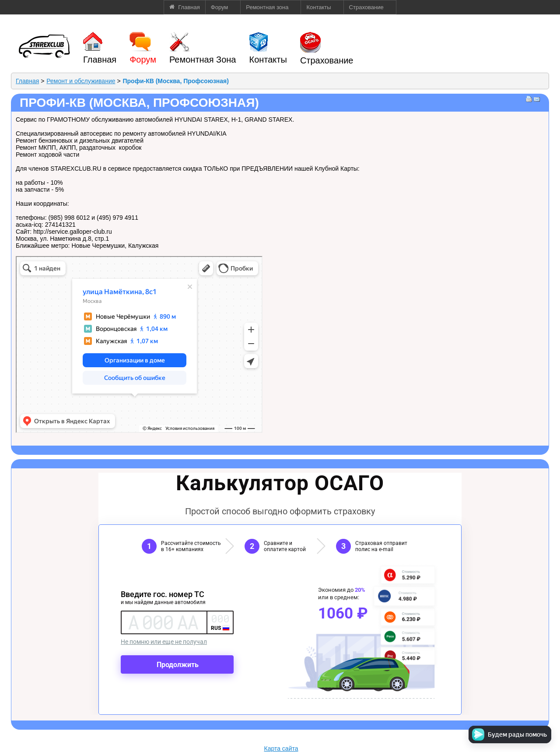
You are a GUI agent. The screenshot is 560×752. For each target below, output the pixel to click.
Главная (27, 81)
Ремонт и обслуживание (81, 81)
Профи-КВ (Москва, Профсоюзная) (175, 81)
